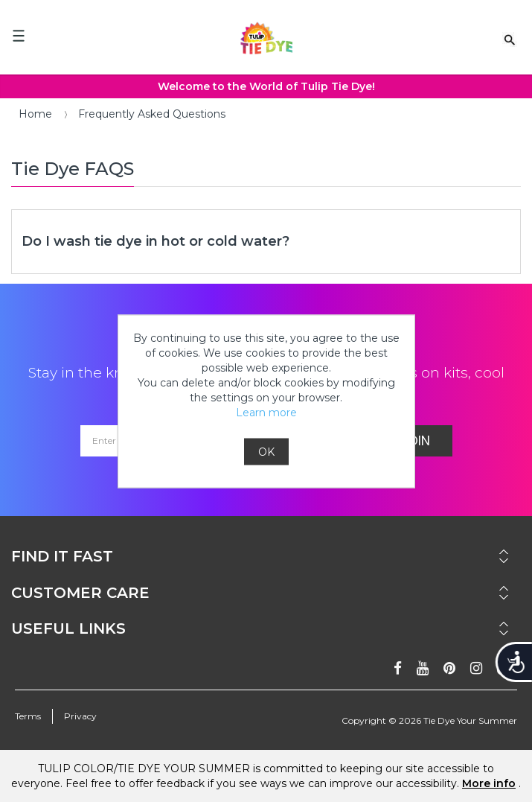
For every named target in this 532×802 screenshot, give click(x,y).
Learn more (266, 412)
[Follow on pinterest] (449, 668)
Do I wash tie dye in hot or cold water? (156, 241)
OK (266, 451)
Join (416, 441)
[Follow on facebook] (398, 668)
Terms (28, 716)
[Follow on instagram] (476, 668)
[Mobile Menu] (19, 36)
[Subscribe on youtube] (423, 668)
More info (489, 783)
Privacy (80, 716)
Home (35, 114)
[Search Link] (510, 39)
